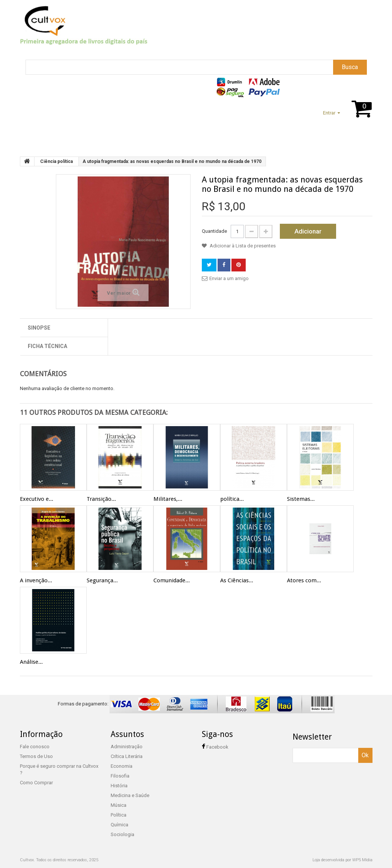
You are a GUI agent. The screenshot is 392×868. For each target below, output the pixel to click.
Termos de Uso (36, 756)
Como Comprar (36, 783)
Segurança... (102, 580)
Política (119, 815)
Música (119, 805)
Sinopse (39, 328)
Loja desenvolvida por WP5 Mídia (342, 860)
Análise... (31, 662)
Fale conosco (35, 747)
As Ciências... (237, 580)
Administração (127, 747)
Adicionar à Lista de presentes (242, 246)
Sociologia (122, 834)
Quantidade (214, 231)
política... (232, 499)
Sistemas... (301, 499)
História (119, 786)
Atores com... (304, 580)
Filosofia (120, 776)
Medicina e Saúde (130, 795)
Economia (122, 766)
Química (119, 825)
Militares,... (168, 499)
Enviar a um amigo (229, 278)
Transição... (101, 499)
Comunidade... (172, 580)
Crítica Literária (127, 756)
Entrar (329, 113)
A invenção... (36, 580)
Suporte (59, 132)
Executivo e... (37, 499)
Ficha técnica (47, 346)
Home (30, 132)
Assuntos (94, 132)
